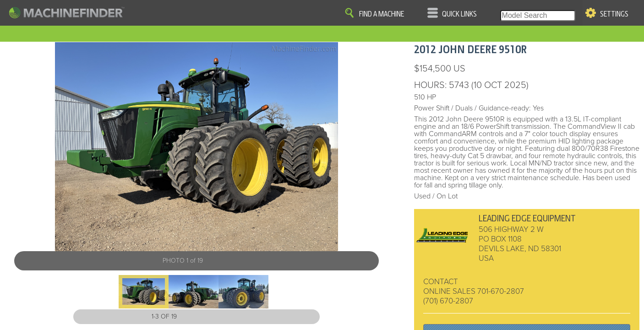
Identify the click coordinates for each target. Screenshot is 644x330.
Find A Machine (382, 14)
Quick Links (459, 14)
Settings (614, 14)
